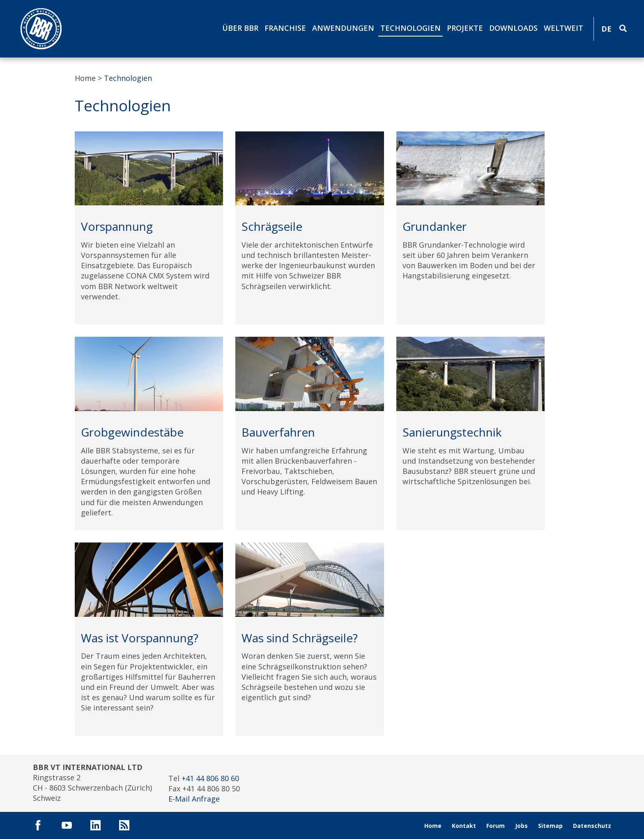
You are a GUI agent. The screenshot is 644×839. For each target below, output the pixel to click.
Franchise (285, 28)
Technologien (411, 28)
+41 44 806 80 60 (210, 778)
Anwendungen (343, 28)
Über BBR (240, 28)
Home (85, 78)
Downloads (513, 28)
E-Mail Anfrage (194, 799)
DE (606, 29)
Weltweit (563, 28)
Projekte (465, 28)
